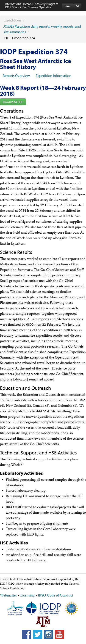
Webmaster (8, 596)
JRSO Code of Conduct (55, 596)
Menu (68, 6)
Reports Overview (16, 76)
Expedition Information (54, 76)
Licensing (27, 596)
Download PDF (13, 102)
